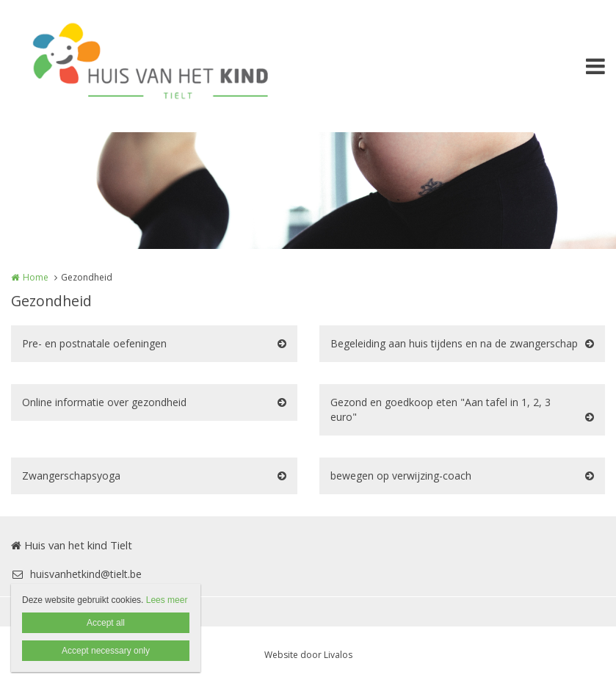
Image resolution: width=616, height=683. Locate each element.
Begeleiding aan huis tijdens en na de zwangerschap (454, 343)
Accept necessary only (106, 651)
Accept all (106, 623)
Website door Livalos (308, 655)
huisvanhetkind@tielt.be (76, 574)
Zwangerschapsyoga (71, 476)
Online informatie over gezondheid (104, 402)
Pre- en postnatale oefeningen (94, 343)
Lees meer (167, 600)
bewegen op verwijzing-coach (401, 476)
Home (36, 277)
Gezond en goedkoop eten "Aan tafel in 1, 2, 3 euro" (441, 409)
